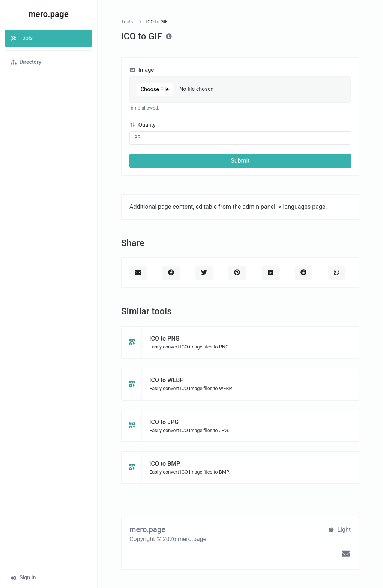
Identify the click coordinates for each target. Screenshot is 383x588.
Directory (26, 62)
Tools (22, 38)
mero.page (48, 14)
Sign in (23, 578)
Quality (143, 125)
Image (142, 70)
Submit (240, 161)
